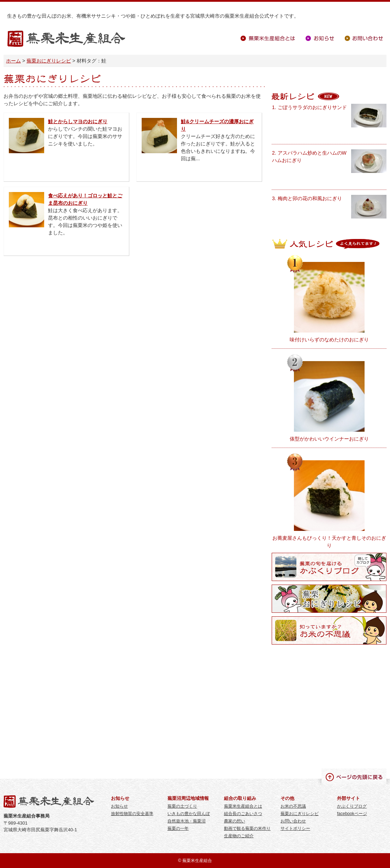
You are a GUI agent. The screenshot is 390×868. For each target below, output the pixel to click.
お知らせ (320, 38)
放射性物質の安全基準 (132, 814)
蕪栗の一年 (178, 828)
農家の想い (235, 821)
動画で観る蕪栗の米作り (247, 828)
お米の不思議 (293, 806)
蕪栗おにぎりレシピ (49, 61)
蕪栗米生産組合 (66, 39)
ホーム (13, 61)
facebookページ (352, 814)
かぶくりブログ (352, 806)
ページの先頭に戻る (354, 777)
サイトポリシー (295, 828)
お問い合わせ (364, 38)
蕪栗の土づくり (182, 806)
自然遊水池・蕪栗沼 (187, 821)
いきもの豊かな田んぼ (189, 814)
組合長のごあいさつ (243, 814)
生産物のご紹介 (239, 836)
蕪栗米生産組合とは (268, 38)
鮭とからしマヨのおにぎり (78, 121)
